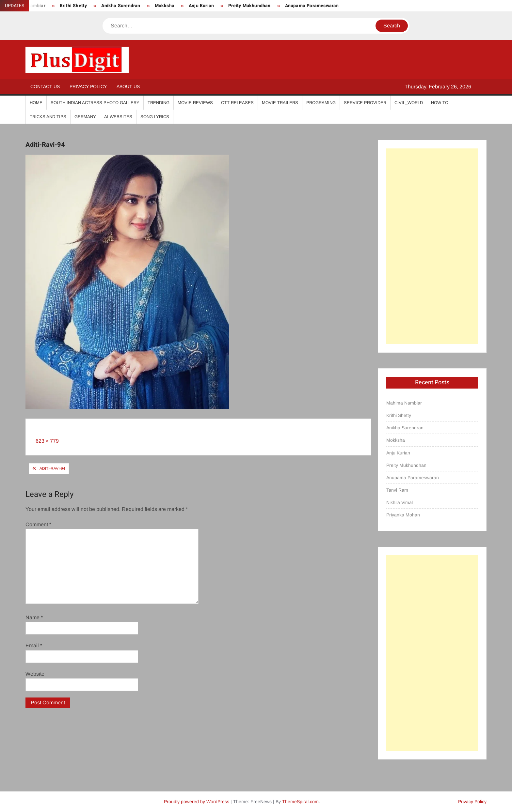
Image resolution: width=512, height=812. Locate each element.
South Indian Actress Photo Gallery (95, 103)
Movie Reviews (195, 103)
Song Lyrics (155, 117)
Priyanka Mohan (403, 515)
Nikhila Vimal (400, 502)
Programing (321, 103)
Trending (159, 103)
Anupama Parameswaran (312, 6)
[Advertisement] (432, 246)
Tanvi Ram (397, 490)
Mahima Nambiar (404, 403)
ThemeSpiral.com (300, 802)
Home (36, 103)
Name (34, 617)
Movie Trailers (280, 103)
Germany (85, 117)
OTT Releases (237, 103)
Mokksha (165, 6)
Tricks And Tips (48, 117)
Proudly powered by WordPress (197, 802)
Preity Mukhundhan (249, 6)
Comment (38, 524)
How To (440, 103)
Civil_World (409, 103)
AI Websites (118, 117)
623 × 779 (47, 441)
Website (35, 674)
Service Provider (365, 103)
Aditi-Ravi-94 (52, 468)
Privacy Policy (88, 86)
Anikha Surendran (121, 6)
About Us (128, 86)
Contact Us (45, 86)
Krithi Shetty (73, 6)
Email (34, 645)
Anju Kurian (201, 6)
